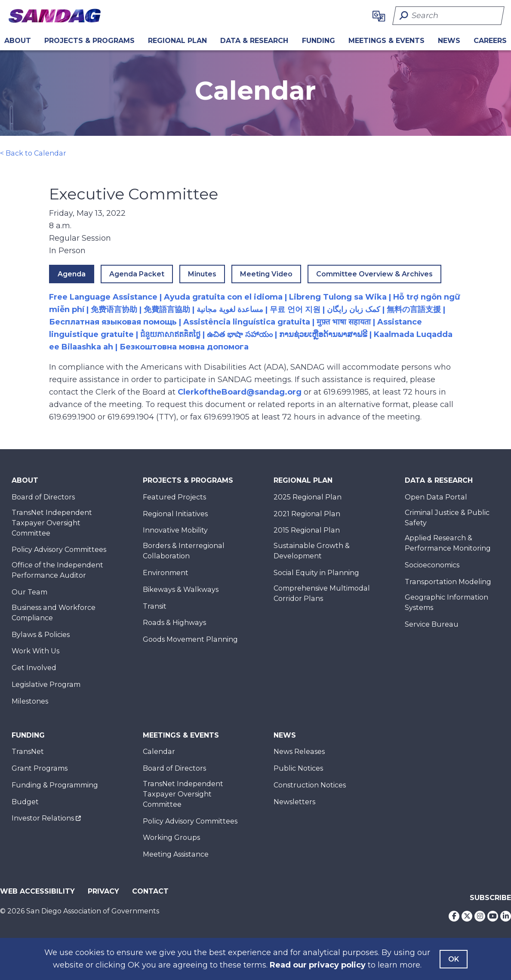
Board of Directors (43, 497)
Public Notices (298, 768)
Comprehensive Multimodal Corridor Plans (322, 593)
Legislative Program (46, 684)
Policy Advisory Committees (59, 550)
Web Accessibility (37, 891)
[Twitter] (467, 916)
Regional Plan (303, 480)
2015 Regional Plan (307, 530)
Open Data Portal (436, 497)
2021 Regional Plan (307, 514)
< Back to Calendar (33, 153)
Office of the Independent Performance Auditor (57, 570)
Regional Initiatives (175, 514)
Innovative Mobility (175, 530)
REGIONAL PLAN (177, 41)
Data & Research (254, 41)
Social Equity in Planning (316, 573)
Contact (150, 891)
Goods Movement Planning (190, 639)
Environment (166, 573)
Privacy (103, 891)
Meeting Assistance (176, 854)
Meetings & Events (386, 41)
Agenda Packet (137, 274)
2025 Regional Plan (308, 497)
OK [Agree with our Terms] (454, 959)
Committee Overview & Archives (374, 274)
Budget (25, 802)
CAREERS (490, 41)
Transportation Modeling (448, 582)
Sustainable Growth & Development (312, 551)
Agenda (72, 274)
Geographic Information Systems (446, 602)
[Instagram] (480, 916)
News (449, 41)
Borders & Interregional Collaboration (184, 551)
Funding (319, 41)
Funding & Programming (55, 785)
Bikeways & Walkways (181, 590)
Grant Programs (40, 768)
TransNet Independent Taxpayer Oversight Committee (52, 523)
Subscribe (490, 898)
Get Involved (34, 668)
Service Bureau (432, 624)
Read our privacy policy (318, 965)
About (18, 41)
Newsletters (294, 802)
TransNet (28, 752)
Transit (155, 606)
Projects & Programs (89, 41)
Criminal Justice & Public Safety (447, 518)
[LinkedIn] (506, 916)
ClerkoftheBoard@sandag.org (240, 392)
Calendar (159, 752)
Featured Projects (174, 497)
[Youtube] (493, 916)
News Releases (299, 752)
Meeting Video (266, 274)
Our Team (29, 592)
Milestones (30, 701)
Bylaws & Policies (41, 635)
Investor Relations (43, 818)
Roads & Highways (174, 623)
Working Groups (171, 838)
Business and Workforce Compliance (54, 613)
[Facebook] (454, 916)
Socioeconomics (432, 565)
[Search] (448, 16)
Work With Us (35, 651)
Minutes (202, 274)
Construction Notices (310, 785)
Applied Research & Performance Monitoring (448, 543)
